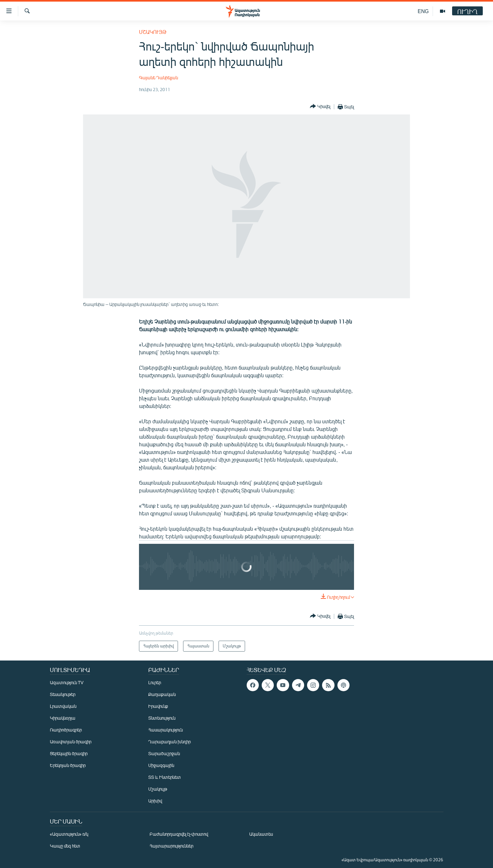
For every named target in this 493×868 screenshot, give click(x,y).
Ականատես (261, 834)
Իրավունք (158, 706)
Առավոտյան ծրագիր (71, 742)
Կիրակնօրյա (63, 718)
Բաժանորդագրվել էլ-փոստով (179, 834)
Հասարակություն (166, 730)
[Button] (320, 107)
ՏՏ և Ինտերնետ (165, 777)
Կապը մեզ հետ (65, 846)
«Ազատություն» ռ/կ (69, 834)
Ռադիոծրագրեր (66, 730)
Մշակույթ (153, 32)
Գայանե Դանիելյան (158, 78)
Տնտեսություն (162, 718)
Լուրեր (155, 682)
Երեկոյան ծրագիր (68, 765)
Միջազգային (161, 765)
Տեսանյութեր (63, 694)
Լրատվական (63, 706)
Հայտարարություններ (171, 846)
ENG (423, 11)
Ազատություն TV (67, 682)
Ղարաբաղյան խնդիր (169, 742)
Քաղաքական (162, 694)
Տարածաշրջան (164, 753)
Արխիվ (155, 801)
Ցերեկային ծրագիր (69, 753)
